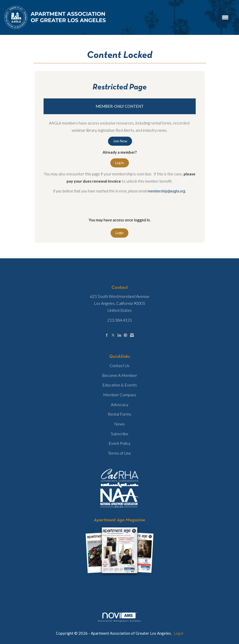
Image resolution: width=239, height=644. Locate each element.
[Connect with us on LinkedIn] (119, 335)
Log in (120, 163)
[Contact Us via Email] (132, 335)
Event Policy (119, 443)
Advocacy (120, 404)
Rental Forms (119, 414)
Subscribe (120, 434)
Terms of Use (119, 453)
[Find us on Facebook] (107, 335)
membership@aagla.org (166, 191)
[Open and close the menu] (170, 17)
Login (119, 233)
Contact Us (119, 365)
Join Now (120, 141)
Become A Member (120, 375)
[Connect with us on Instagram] (125, 335)
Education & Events (120, 385)
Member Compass (120, 395)
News (119, 424)
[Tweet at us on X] (113, 335)
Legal (179, 633)
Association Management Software (119, 617)
